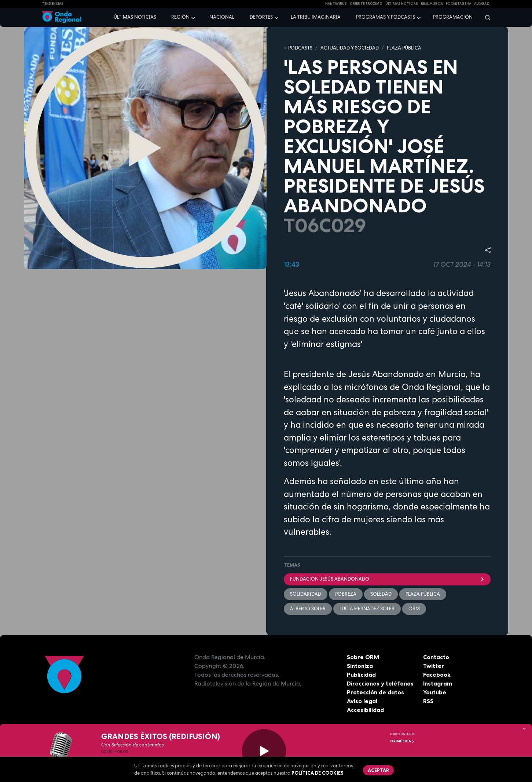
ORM (414, 609)
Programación (453, 17)
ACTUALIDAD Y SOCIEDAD (350, 48)
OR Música (402, 741)
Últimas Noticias (402, 4)
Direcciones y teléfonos (380, 683)
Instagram (438, 683)
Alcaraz (482, 4)
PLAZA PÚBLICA (404, 48)
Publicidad (361, 675)
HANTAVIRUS (336, 4)
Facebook (437, 675)
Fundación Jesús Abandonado (387, 579)
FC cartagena (458, 4)
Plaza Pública (423, 594)
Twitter (434, 666)
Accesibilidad (365, 710)
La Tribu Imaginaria (316, 17)
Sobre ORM (363, 657)
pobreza (346, 594)
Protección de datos (375, 692)
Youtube (435, 692)
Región (180, 17)
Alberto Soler (308, 609)
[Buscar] (485, 17)
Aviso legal (362, 701)
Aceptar (378, 770)
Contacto (436, 657)
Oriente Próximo (366, 4)
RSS (428, 701)
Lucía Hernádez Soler (367, 609)
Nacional (222, 17)
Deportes (261, 17)
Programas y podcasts (386, 17)
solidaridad (306, 594)
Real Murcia (432, 4)
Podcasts (300, 48)
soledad (381, 594)
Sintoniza (360, 666)
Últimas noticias (135, 17)
